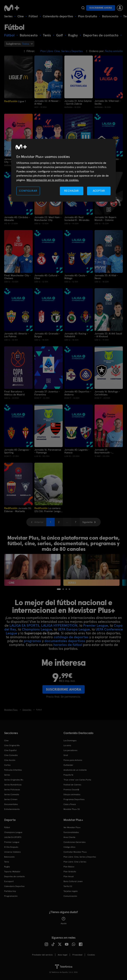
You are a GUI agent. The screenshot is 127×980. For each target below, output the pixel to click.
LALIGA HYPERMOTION (59, 625)
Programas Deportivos (74, 799)
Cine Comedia (11, 755)
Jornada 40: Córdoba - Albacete (17, 218)
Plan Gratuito (88, 16)
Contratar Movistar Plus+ (75, 852)
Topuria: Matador (12, 871)
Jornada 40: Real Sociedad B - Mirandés (77, 218)
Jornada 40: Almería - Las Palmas (16, 335)
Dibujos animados (72, 794)
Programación (11, 896)
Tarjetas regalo (71, 891)
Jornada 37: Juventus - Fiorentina (47, 393)
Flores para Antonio (73, 760)
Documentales (11, 804)
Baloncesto (110, 16)
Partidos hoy (10, 891)
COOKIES (91, 954)
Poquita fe (68, 775)
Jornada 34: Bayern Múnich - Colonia (105, 218)
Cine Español (10, 750)
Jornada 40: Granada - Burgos (47, 335)
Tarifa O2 (68, 886)
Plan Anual (69, 876)
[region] (63, 170)
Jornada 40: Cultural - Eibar (47, 277)
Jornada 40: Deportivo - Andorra (78, 393)
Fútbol (33, 16)
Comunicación (70, 896)
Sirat (66, 755)
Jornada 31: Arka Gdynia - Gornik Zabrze (78, 102)
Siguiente (87, 522)
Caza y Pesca (70, 804)
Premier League (96, 625)
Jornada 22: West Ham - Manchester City (48, 218)
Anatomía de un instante (75, 770)
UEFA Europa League (74, 629)
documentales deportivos (65, 641)
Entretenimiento (12, 809)
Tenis (7, 861)
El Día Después (11, 847)
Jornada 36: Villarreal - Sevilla (107, 102)
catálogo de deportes (71, 637)
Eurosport (9, 881)
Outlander (68, 765)
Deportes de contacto (14, 876)
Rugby (7, 866)
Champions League (37, 629)
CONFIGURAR (28, 191)
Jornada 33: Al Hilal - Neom (106, 277)
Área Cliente (69, 837)
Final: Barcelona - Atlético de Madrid (14, 393)
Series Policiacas (12, 789)
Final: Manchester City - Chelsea (17, 277)
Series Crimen (11, 799)
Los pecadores (70, 750)
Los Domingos (70, 740)
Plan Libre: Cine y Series (75, 861)
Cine (21, 16)
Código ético (69, 847)
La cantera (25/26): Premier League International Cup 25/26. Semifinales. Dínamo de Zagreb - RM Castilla (48, 509)
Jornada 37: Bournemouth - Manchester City (104, 451)
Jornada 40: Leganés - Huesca (77, 451)
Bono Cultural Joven (73, 881)
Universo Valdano (12, 852)
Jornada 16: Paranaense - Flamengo (48, 451)
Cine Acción (10, 760)
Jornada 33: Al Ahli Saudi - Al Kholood (108, 335)
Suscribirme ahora (101, 8)
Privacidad (77, 954)
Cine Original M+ (12, 745)
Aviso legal (63, 954)
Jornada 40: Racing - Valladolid (76, 335)
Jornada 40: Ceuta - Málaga (76, 277)
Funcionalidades (71, 832)
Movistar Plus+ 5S (72, 809)
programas (32, 641)
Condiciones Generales (74, 842)
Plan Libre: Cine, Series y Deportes (80, 856)
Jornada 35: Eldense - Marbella (18, 509)
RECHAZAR (72, 191)
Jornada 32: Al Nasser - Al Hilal (47, 102)
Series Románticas (13, 784)
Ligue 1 (15, 101)
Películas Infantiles (13, 770)
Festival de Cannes (72, 784)
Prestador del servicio (42, 954)
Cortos (7, 765)
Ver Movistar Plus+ (72, 827)
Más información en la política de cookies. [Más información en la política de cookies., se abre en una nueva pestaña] (53, 180)
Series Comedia (12, 794)
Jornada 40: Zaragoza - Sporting (17, 451)
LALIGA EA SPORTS (24, 625)
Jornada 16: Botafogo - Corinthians (107, 393)
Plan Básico (69, 866)
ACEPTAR (99, 191)
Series (8, 16)
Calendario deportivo (58, 16)
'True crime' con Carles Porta (77, 779)
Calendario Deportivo (14, 886)
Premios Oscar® (71, 789)
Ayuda (64, 920)
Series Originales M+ (14, 779)
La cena (67, 745)
